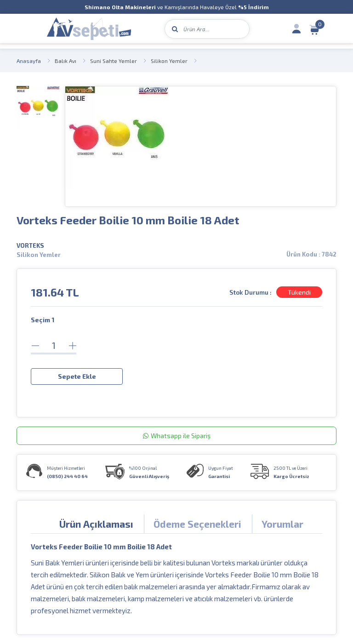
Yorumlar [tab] (282, 524)
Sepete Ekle (77, 376)
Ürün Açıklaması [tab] (96, 524)
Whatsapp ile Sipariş (177, 436)
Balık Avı (65, 61)
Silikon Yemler (169, 61)
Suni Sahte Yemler (114, 61)
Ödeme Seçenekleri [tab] (197, 524)
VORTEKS (30, 245)
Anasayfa (29, 61)
